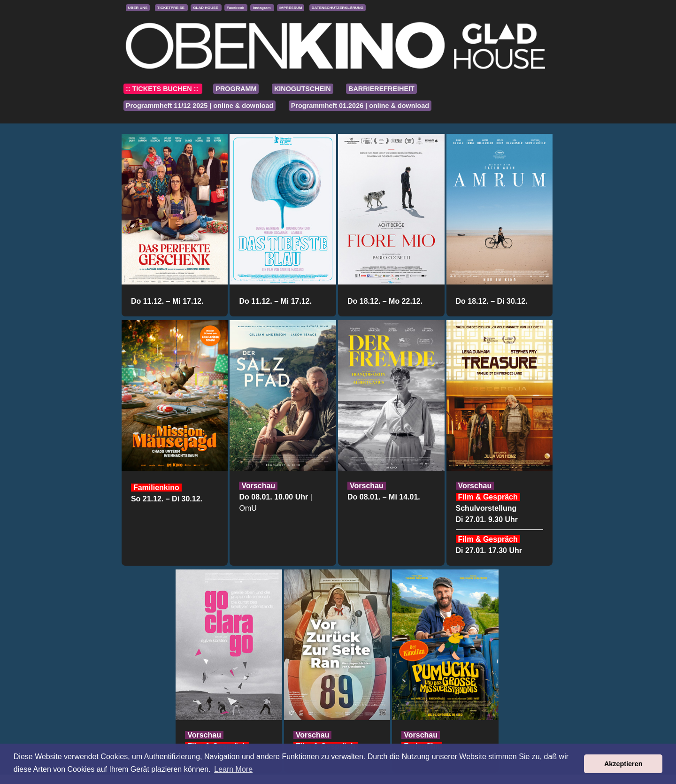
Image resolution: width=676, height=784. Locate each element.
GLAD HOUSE (206, 8)
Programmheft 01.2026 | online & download (360, 106)
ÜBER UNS (138, 8)
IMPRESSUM (291, 8)
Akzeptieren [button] (623, 764)
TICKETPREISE (171, 8)
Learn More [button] (233, 769)
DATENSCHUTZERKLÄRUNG (338, 8)
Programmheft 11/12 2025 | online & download (200, 106)
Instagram (262, 8)
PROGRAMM (236, 89)
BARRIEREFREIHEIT (381, 89)
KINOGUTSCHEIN (303, 89)
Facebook (236, 8)
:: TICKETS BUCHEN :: (163, 89)
